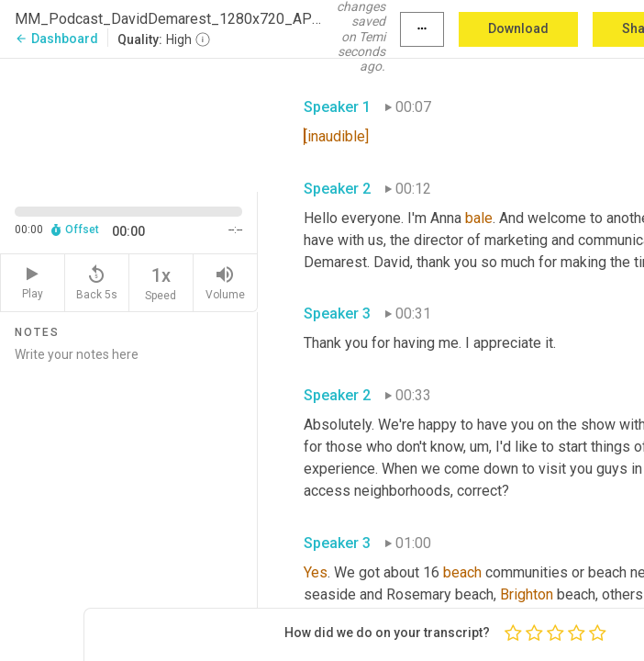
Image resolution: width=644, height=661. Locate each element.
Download (518, 28)
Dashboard (56, 39)
